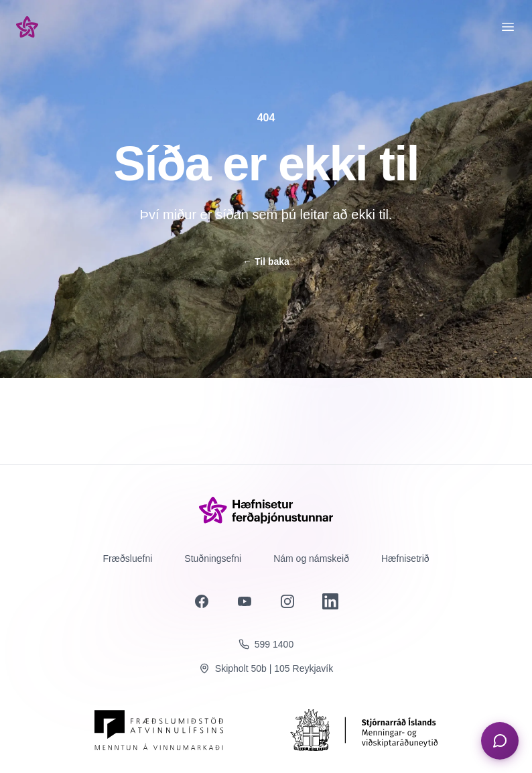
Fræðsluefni (127, 558)
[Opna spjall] (500, 741)
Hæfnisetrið (405, 558)
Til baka (266, 261)
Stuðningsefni (213, 558)
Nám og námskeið (311, 558)
